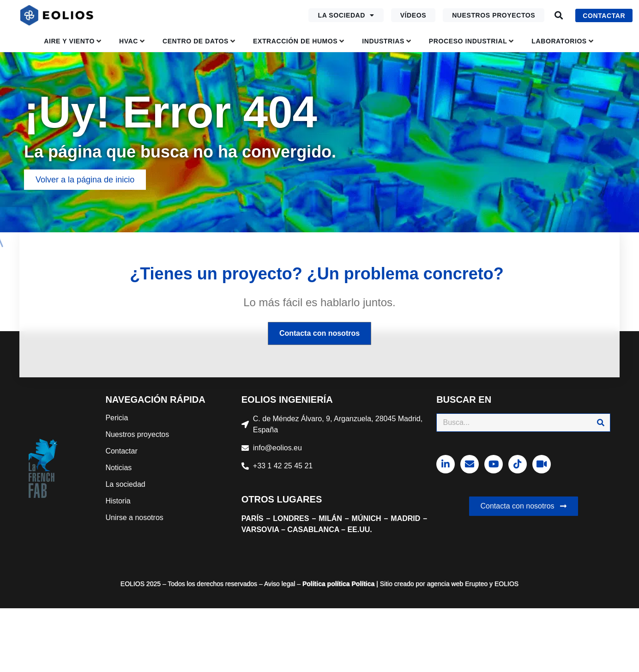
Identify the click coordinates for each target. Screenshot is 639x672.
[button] (558, 15)
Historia (118, 501)
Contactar (121, 451)
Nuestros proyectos (494, 15)
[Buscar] (601, 423)
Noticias (118, 468)
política (338, 584)
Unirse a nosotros (134, 518)
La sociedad (346, 15)
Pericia (117, 418)
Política (314, 584)
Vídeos (413, 15)
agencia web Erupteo (458, 584)
